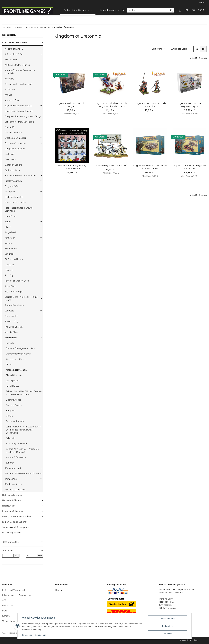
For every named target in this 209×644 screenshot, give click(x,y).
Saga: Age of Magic (14, 292)
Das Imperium (12, 381)
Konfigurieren (168, 626)
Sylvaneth (11, 438)
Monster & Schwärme (16, 457)
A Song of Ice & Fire (14, 54)
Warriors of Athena (13, 484)
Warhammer (11, 338)
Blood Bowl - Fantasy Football (19, 111)
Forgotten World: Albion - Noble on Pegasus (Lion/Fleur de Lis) (111, 105)
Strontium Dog (12, 321)
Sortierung (157, 49)
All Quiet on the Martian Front (18, 84)
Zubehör (10, 463)
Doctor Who (10, 127)
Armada (8, 95)
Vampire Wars (11, 332)
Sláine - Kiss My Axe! (15, 305)
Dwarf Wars (10, 159)
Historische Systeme (12, 495)
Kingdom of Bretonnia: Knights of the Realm (189, 167)
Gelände (10, 343)
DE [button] (201, 3)
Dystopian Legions (13, 165)
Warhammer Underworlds (18, 354)
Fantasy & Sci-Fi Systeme (14, 43)
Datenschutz (41, 635)
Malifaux (9, 243)
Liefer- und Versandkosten (15, 590)
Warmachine (11, 479)
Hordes (8, 222)
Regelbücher (8, 506)
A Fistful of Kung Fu (14, 49)
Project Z (9, 270)
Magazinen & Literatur (13, 511)
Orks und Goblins (14, 405)
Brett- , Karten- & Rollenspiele (16, 517)
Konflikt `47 (10, 238)
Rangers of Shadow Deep (17, 281)
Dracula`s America (13, 133)
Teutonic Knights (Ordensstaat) (111, 166)
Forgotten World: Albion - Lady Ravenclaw (150, 105)
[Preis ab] (8, 556)
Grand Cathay (12, 386)
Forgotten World (12, 186)
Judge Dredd (11, 232)
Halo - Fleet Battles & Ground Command (19, 209)
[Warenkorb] (198, 10)
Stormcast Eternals (15, 421)
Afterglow (9, 79)
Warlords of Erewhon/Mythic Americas (23, 474)
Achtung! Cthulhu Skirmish (17, 65)
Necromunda (11, 249)
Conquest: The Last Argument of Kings (23, 116)
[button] (180, 10)
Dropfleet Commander (15, 138)
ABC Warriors (11, 60)
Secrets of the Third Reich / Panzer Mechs (21, 298)
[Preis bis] (32, 556)
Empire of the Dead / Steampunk (21, 176)
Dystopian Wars (12, 170)
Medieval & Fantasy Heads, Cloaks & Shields (72, 167)
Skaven (9, 416)
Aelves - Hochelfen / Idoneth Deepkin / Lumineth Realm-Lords (24, 393)
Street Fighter (11, 316)
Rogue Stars (10, 286)
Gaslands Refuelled (14, 197)
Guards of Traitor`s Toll (15, 202)
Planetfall (9, 265)
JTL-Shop (194, 640)
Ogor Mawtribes (13, 400)
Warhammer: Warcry (16, 359)
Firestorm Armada (13, 181)
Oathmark (9, 254)
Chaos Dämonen (14, 375)
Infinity (8, 227)
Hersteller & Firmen (11, 500)
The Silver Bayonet (14, 327)
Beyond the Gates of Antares (18, 106)
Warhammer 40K (13, 468)
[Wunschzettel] (187, 10)
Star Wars (9, 311)
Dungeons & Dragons (15, 149)
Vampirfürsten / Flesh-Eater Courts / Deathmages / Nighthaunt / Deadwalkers (24, 430)
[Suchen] (148, 10)
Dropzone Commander (15, 143)
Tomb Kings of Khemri (16, 444)
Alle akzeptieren (168, 619)
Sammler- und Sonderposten (16, 527)
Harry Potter (10, 216)
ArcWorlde (10, 90)
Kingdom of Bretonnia (16, 370)
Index (5, 611)
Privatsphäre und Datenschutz (17, 595)
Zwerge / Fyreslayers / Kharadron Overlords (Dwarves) (22, 450)
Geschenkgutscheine (12, 533)
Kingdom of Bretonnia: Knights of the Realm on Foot (150, 167)
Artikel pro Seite (179, 49)
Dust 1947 (9, 154)
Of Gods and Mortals (15, 259)
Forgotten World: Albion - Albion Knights (72, 105)
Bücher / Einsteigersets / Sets (20, 348)
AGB (4, 600)
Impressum (8, 606)
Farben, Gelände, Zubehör (15, 522)
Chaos (9, 365)
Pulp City (9, 275)
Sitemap (59, 590)
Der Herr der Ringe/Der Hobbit (19, 122)
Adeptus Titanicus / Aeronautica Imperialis (20, 72)
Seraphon (10, 411)
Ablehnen (168, 634)
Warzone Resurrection (15, 490)
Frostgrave (10, 192)
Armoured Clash (12, 100)
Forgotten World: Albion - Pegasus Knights (189, 105)
